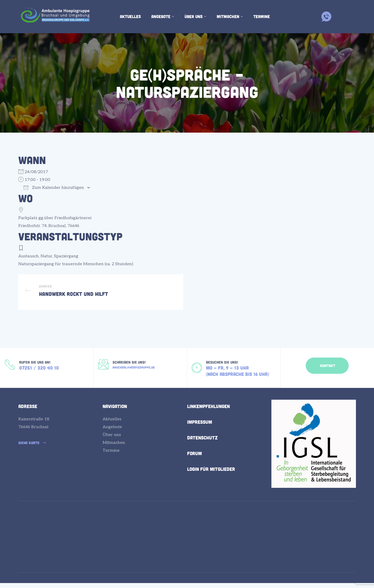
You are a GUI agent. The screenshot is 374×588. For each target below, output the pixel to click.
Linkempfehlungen (208, 414)
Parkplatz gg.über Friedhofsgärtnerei (55, 218)
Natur (46, 256)
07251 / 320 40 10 (39, 374)
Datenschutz (202, 445)
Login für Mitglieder (211, 477)
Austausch (29, 256)
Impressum (200, 430)
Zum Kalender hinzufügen (54, 188)
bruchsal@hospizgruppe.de (134, 374)
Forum (194, 461)
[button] (327, 371)
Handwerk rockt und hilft (101, 295)
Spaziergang (66, 256)
